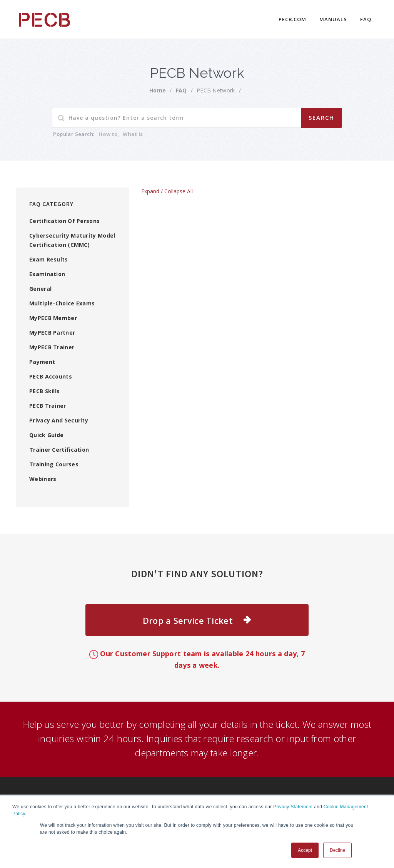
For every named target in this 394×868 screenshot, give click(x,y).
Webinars (43, 479)
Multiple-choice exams (62, 303)
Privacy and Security (59, 420)
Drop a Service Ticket (188, 620)
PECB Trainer (48, 406)
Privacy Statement (293, 807)
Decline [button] (337, 850)
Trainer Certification (59, 450)
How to (108, 134)
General (40, 289)
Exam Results (49, 259)
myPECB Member (53, 318)
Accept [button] (305, 850)
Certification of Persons (64, 221)
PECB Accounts (51, 376)
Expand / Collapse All (167, 191)
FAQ (366, 19)
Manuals (333, 19)
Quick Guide (46, 435)
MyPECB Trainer (52, 347)
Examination (47, 274)
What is (133, 134)
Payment (42, 362)
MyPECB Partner (52, 333)
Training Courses (54, 464)
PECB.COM (292, 19)
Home (158, 90)
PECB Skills (44, 391)
